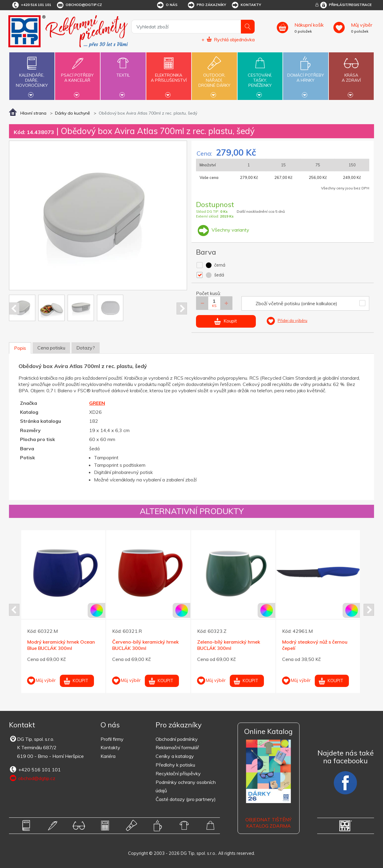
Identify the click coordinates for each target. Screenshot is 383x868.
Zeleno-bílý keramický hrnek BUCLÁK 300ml (229, 645)
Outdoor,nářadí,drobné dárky (214, 75)
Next (182, 308)
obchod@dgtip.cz (79, 5)
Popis (20, 348)
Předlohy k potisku (175, 765)
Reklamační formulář (177, 747)
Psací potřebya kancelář (77, 74)
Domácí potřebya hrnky (306, 74)
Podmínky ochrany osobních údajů (186, 786)
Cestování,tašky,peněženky (260, 75)
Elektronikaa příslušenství (169, 74)
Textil (123, 72)
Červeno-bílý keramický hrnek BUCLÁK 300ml (145, 645)
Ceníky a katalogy (175, 756)
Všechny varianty (223, 230)
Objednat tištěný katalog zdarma (268, 823)
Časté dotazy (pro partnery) (186, 799)
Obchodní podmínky (177, 739)
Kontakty (246, 5)
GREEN (97, 403)
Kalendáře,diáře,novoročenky (32, 75)
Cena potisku (51, 348)
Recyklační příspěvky (178, 773)
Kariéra (108, 756)
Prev (14, 308)
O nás (167, 5)
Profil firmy (112, 739)
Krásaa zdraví (351, 74)
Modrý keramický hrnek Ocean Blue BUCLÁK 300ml (61, 645)
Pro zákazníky (207, 5)
